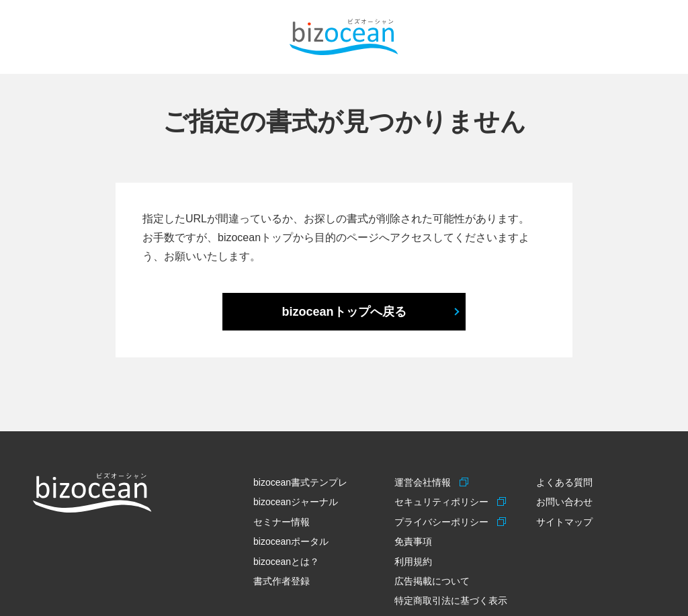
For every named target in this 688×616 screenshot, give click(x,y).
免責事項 (413, 541)
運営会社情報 (424, 482)
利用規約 (413, 562)
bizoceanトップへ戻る (344, 312)
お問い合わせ (564, 502)
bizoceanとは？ (286, 562)
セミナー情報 (282, 522)
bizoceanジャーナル (296, 502)
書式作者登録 (282, 581)
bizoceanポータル (291, 541)
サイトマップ (564, 522)
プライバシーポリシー (443, 522)
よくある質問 (564, 482)
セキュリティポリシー (443, 502)
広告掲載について (432, 581)
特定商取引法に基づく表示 (451, 601)
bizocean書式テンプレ (300, 482)
